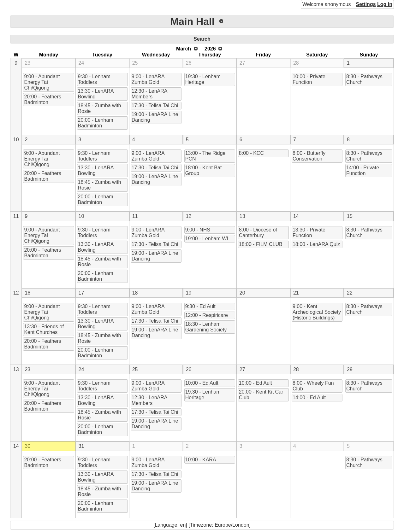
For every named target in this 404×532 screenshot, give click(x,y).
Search (202, 39)
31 (81, 446)
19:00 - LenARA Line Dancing (155, 117)
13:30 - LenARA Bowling (96, 94)
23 (27, 63)
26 (189, 63)
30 (27, 446)
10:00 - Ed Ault (202, 383)
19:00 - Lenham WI (207, 239)
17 (81, 293)
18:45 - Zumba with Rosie (100, 108)
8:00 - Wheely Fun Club (313, 386)
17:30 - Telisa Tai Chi (155, 105)
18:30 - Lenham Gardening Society (206, 327)
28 (296, 63)
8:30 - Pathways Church (364, 79)
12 (189, 216)
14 (296, 216)
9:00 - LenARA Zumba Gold (148, 79)
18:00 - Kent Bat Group (204, 170)
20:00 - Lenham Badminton (96, 123)
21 (296, 293)
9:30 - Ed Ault (200, 306)
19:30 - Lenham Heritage (203, 79)
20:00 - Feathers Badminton (42, 99)
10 (16, 140)
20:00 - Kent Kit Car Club (261, 395)
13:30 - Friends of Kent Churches (44, 329)
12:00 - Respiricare (207, 315)
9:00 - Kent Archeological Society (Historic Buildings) (317, 312)
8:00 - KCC (251, 153)
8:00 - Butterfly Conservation (309, 156)
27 (242, 63)
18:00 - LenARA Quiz (316, 244)
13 (242, 216)
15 (350, 216)
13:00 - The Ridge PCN (205, 156)
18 (135, 293)
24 (81, 63)
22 (350, 293)
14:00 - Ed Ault (309, 398)
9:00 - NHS (198, 230)
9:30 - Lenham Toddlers (94, 79)
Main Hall (192, 21)
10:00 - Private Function (309, 79)
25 (135, 63)
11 (16, 216)
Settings (366, 4)
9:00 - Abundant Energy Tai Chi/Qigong (42, 82)
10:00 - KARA (201, 460)
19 (189, 293)
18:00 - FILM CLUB (261, 244)
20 (242, 293)
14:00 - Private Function (363, 170)
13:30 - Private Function (309, 233)
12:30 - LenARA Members (150, 94)
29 (350, 369)
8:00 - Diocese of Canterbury (258, 233)
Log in (385, 4)
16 (27, 293)
